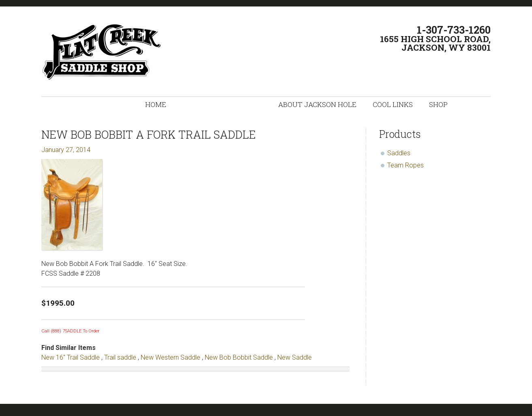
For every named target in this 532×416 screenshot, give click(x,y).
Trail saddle (120, 357)
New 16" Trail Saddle (71, 357)
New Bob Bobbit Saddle (239, 357)
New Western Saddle (171, 357)
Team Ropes (405, 165)
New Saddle (295, 357)
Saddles (399, 153)
